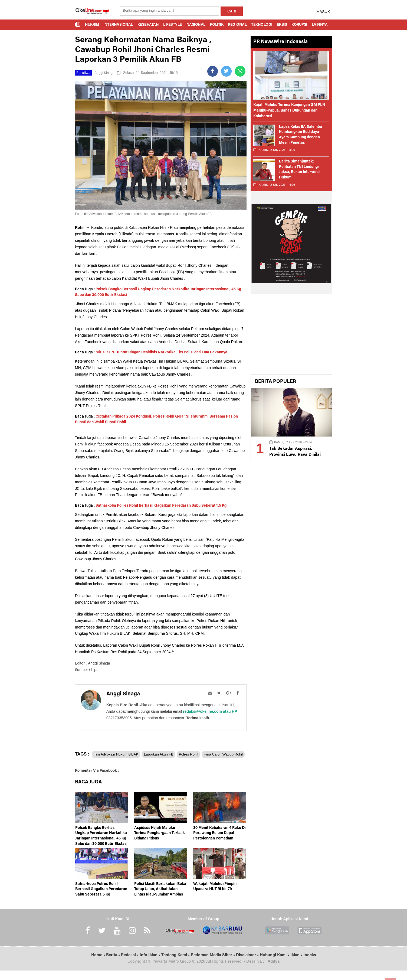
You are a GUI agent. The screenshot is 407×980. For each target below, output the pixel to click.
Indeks (310, 965)
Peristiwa (84, 73)
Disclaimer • (248, 965)
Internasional (118, 25)
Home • (99, 965)
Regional (237, 25)
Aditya (274, 971)
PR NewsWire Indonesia (280, 42)
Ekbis (282, 25)
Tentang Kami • (176, 965)
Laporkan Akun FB (166, 754)
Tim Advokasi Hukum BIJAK (119, 754)
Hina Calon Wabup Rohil (99, 765)
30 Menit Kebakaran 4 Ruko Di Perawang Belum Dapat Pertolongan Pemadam (219, 843)
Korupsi (299, 25)
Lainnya (320, 25)
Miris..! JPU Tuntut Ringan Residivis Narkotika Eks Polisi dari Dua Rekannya (161, 353)
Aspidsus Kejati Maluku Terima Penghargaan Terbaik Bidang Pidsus (160, 843)
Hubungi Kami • (275, 965)
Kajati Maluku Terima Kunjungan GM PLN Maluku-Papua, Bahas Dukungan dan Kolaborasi (289, 111)
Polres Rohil (201, 754)
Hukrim (92, 25)
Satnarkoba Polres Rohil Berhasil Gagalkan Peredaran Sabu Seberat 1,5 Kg (161, 506)
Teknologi (262, 25)
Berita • (114, 965)
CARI (232, 12)
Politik (217, 25)
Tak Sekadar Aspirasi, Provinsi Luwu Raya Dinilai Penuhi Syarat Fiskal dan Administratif (298, 454)
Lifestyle (173, 25)
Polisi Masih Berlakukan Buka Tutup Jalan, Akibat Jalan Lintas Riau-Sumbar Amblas (160, 899)
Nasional (196, 25)
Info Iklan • (150, 965)
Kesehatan (148, 25)
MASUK (323, 12)
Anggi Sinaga (106, 73)
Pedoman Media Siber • (213, 965)
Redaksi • (130, 965)
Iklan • (297, 965)
